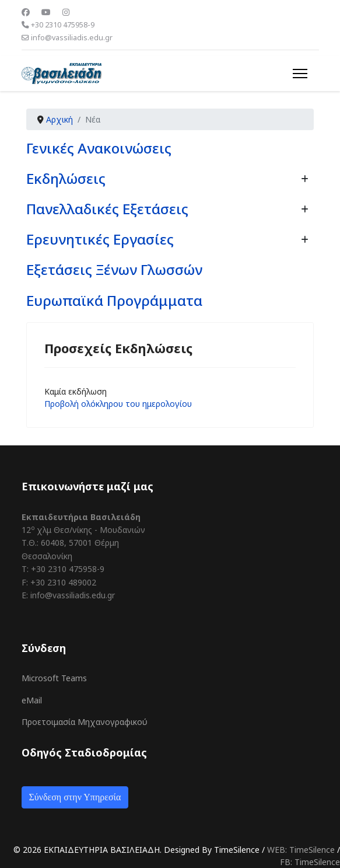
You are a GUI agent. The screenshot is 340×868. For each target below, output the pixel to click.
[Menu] (300, 74)
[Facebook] (26, 12)
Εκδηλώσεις (66, 178)
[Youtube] (46, 12)
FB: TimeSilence (310, 862)
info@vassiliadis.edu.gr (72, 38)
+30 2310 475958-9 (63, 25)
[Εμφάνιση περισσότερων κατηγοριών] (305, 179)
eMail (32, 700)
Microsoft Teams (54, 678)
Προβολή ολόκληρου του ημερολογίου (118, 404)
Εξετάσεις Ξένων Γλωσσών (114, 269)
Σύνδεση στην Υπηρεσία (75, 797)
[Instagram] (66, 12)
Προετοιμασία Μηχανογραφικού (85, 722)
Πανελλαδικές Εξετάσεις (107, 209)
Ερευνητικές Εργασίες (100, 239)
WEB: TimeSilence (301, 850)
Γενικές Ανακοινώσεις (99, 148)
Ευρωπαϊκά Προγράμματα (114, 300)
